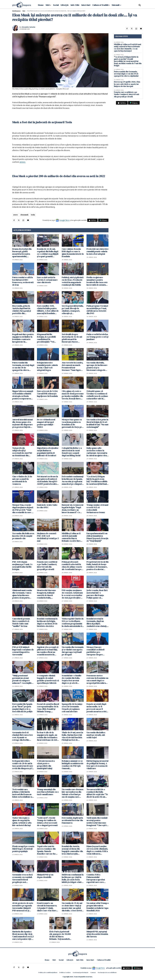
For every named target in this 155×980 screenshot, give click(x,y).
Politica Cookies (65, 972)
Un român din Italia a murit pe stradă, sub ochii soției (96, 735)
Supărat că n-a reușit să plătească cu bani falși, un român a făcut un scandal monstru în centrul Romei (48, 651)
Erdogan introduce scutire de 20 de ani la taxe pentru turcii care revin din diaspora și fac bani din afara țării (23, 765)
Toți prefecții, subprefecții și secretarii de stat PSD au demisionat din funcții (22, 452)
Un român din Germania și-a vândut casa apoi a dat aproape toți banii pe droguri (73, 651)
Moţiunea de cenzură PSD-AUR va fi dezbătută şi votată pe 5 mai (48, 537)
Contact (93, 972)
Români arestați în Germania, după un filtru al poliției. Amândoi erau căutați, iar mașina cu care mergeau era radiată (97, 622)
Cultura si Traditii (100, 5)
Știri (24, 11)
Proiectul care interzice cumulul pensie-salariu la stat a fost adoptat (97, 251)
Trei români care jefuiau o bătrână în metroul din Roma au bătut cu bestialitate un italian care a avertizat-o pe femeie (23, 793)
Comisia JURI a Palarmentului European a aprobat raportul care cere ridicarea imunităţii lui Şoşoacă (97, 878)
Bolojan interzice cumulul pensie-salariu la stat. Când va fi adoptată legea (47, 366)
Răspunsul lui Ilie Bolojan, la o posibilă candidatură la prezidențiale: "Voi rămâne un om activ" (47, 338)
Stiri (48, 5)
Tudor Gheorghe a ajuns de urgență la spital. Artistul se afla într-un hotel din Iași (22, 822)
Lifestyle (65, 5)
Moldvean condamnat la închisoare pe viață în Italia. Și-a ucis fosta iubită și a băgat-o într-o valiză (73, 878)
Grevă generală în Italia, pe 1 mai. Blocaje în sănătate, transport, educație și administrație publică (73, 310)
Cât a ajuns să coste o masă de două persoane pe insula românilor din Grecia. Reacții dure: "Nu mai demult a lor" (73, 395)
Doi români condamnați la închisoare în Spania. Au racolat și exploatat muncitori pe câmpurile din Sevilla (73, 480)
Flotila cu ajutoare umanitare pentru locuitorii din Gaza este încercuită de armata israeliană (97, 281)
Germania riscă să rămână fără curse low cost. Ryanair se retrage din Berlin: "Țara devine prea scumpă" (23, 736)
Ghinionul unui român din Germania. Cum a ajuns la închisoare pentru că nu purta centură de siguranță (22, 594)
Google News (65, 220)
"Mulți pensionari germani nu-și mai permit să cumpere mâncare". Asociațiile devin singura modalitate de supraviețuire (22, 679)
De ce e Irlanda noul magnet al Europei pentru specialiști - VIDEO (46, 423)
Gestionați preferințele (81, 972)
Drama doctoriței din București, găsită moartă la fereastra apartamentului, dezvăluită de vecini (22, 253)
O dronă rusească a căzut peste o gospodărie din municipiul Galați (46, 765)
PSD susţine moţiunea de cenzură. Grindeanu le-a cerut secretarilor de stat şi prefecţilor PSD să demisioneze (72, 594)
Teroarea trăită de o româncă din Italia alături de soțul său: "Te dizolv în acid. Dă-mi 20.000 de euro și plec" (97, 793)
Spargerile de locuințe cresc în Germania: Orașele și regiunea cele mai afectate (72, 708)
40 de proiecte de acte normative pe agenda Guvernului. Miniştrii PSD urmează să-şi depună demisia (23, 907)
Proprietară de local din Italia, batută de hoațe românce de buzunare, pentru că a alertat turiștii (97, 566)
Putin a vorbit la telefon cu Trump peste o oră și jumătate (97, 337)
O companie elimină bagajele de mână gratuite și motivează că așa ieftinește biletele (48, 679)
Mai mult (116, 5)
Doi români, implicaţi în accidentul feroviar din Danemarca (72, 820)
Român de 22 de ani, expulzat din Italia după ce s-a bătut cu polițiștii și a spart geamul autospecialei (48, 253)
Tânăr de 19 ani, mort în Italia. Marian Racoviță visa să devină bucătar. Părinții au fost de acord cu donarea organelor (72, 736)
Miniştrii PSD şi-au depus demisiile (45, 876)
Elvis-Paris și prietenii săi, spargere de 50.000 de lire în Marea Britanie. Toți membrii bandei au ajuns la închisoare (60, 935)
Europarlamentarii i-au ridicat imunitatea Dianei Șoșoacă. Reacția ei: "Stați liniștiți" (97, 537)
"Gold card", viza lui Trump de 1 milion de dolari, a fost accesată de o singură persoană (47, 822)
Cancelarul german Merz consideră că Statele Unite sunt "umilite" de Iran (21, 622)
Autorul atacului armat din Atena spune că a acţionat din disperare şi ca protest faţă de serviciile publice (22, 423)
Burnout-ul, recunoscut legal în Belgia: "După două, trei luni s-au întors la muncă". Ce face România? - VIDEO (73, 509)
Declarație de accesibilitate (107, 972)
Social (56, 5)
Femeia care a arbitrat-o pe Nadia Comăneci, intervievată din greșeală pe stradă (47, 566)
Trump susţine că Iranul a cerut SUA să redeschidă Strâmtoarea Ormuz (97, 509)
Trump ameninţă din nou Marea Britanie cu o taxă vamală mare (48, 792)
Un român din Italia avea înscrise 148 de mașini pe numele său (23, 536)
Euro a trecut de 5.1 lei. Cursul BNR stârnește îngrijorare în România (47, 394)
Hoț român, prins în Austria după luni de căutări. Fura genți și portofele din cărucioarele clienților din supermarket (23, 310)
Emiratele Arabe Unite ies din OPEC (47, 506)
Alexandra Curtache (28, 27)
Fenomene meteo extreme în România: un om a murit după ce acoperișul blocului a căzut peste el (97, 679)
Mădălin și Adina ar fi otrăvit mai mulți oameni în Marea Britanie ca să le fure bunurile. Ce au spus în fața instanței (72, 537)
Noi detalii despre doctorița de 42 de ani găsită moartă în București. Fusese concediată (72, 338)
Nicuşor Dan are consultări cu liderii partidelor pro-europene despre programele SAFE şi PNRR (96, 651)
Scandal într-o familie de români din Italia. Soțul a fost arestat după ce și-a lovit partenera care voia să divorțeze (72, 679)
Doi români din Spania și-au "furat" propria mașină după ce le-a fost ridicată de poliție (22, 708)
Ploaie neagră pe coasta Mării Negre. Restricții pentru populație (23, 849)
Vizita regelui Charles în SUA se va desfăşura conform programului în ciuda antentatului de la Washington (73, 622)
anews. (23, 162)
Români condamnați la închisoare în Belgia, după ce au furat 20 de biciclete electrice (47, 622)
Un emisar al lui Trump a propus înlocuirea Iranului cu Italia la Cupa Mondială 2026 (97, 907)
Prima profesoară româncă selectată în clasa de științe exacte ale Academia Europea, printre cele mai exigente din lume (72, 566)
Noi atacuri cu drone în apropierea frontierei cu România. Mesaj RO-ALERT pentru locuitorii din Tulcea (48, 480)
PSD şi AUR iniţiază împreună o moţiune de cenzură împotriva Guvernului (23, 651)
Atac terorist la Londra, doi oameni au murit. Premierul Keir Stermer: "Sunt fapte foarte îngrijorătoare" (72, 366)
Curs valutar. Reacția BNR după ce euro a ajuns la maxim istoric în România (73, 253)
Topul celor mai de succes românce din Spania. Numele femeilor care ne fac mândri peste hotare (46, 850)
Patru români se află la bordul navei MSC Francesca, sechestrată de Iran (23, 281)
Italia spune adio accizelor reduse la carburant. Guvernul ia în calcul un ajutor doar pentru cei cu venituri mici (97, 452)
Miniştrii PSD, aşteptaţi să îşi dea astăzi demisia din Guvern (97, 934)
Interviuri (86, 5)
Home (41, 5)
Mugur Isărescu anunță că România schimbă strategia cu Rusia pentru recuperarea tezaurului (23, 395)
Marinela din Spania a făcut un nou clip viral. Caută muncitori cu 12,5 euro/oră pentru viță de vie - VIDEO (23, 935)
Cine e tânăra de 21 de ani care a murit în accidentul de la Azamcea (22, 480)
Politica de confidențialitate (48, 972)
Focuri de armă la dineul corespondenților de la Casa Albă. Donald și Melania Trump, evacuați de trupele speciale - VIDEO (48, 708)
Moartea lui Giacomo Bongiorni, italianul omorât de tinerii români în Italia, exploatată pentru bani (47, 594)
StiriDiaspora (16, 11)
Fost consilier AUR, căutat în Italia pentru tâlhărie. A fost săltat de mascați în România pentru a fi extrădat (48, 310)
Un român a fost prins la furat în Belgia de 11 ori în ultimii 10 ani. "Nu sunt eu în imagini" (97, 423)
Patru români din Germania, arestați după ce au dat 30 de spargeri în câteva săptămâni (23, 366)
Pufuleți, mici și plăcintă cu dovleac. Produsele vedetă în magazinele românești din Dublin (73, 281)
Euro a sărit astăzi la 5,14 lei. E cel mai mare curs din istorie (47, 280)
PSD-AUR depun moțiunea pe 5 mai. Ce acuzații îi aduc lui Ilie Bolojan (22, 566)
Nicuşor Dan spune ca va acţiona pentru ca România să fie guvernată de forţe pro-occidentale (73, 423)
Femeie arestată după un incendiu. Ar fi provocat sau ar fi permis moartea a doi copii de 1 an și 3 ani (96, 708)
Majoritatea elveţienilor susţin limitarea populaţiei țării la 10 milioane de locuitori (48, 452)
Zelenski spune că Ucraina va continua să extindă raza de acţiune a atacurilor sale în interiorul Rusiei (97, 395)
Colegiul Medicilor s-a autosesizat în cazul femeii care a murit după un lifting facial (72, 452)
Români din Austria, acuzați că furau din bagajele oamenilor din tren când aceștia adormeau (72, 850)
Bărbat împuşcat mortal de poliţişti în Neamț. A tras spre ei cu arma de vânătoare (97, 765)
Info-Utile (75, 5)
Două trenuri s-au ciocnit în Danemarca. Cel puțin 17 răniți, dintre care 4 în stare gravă (47, 907)
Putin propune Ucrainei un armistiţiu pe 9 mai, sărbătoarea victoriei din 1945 (97, 310)
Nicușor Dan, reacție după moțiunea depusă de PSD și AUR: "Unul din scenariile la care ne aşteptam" (23, 509)
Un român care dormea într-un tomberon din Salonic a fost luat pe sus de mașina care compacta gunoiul (72, 793)
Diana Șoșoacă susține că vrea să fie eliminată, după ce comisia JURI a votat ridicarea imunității (97, 850)
